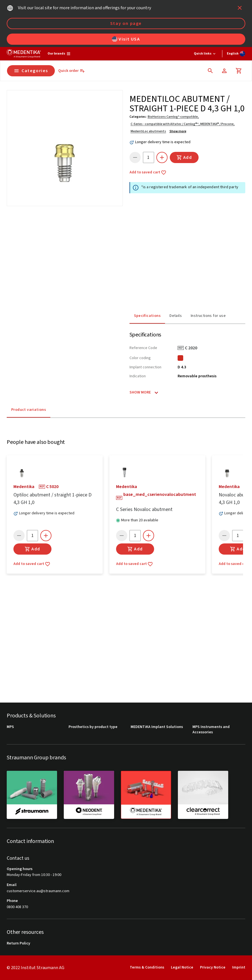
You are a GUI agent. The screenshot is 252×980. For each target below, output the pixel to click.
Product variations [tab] (29, 408)
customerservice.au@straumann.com (38, 891)
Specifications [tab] (147, 314)
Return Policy (18, 944)
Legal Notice (182, 967)
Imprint (239, 967)
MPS (10, 727)
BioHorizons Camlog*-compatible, (173, 117)
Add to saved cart (148, 173)
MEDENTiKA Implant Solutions (157, 727)
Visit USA (126, 39)
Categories (31, 71)
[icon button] (240, 8)
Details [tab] (176, 314)
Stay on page (126, 23)
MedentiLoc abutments (148, 131)
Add (184, 157)
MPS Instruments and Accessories (211, 730)
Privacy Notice (213, 967)
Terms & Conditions (147, 967)
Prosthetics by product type (93, 727)
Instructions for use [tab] (208, 314)
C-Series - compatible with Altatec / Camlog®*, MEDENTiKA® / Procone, (183, 124)
